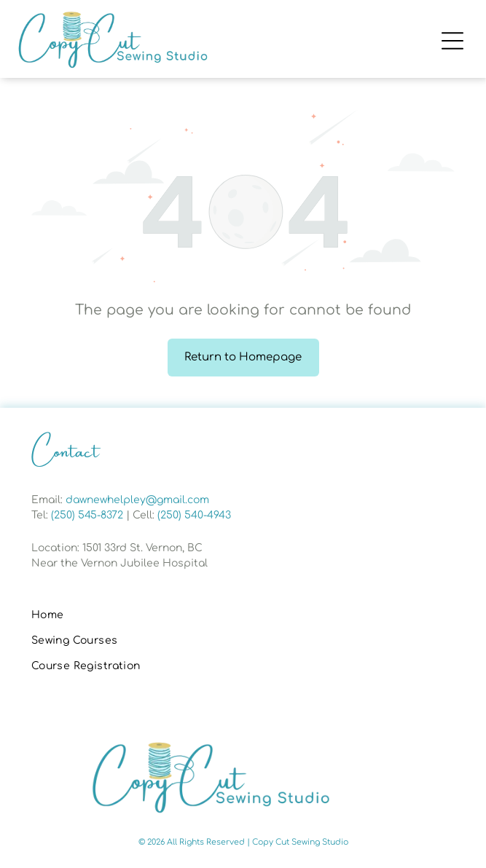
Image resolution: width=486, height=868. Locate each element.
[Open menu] (452, 41)
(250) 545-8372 (87, 515)
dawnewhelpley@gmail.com (137, 500)
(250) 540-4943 (194, 515)
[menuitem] (243, 616)
